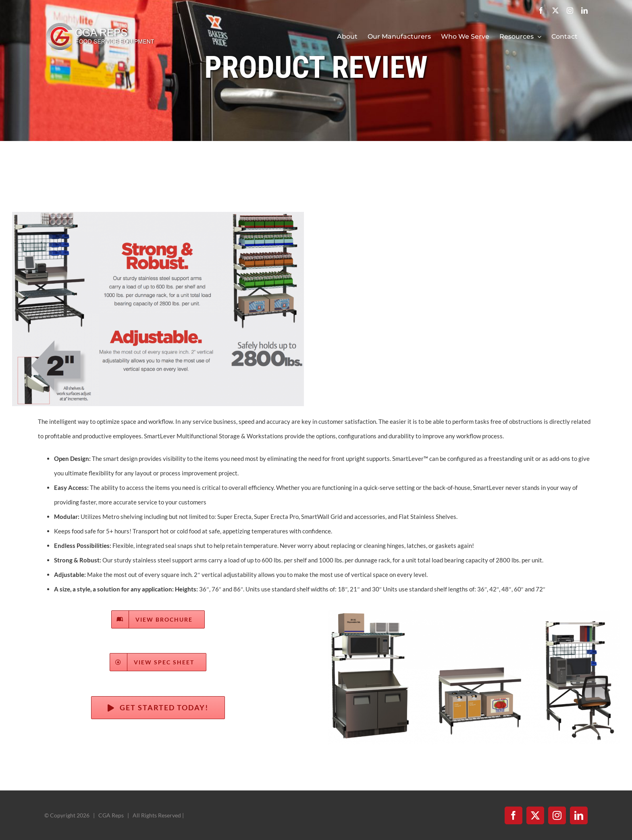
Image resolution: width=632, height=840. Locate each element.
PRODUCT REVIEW (316, 67)
